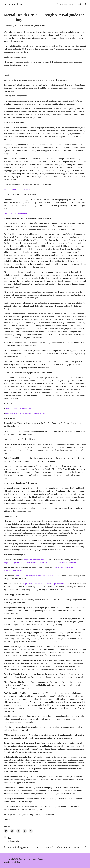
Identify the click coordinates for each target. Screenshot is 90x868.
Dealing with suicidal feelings (16, 213)
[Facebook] (6, 831)
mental (42, 26)
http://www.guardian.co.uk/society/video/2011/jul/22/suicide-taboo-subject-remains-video (40, 563)
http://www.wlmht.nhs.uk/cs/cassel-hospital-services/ (44, 584)
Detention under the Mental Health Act (21, 408)
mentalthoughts (28, 26)
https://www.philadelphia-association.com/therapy (36, 576)
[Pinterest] (25, 831)
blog (37, 26)
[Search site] (85, 4)
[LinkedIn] (18, 831)
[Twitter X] (12, 831)
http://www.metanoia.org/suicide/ (17, 189)
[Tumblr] (31, 831)
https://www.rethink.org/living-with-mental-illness (25, 413)
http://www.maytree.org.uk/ (35, 560)
